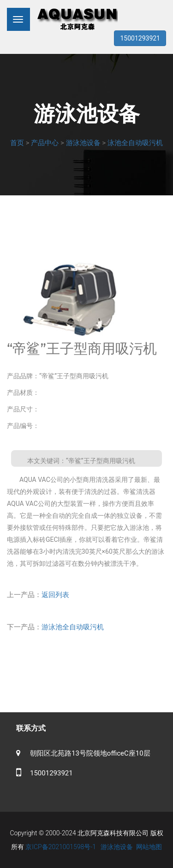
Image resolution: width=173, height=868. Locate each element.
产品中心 (45, 143)
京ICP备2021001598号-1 (61, 847)
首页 (17, 143)
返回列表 (55, 595)
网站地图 (149, 847)
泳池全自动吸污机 (135, 143)
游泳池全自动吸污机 (73, 627)
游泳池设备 (83, 143)
